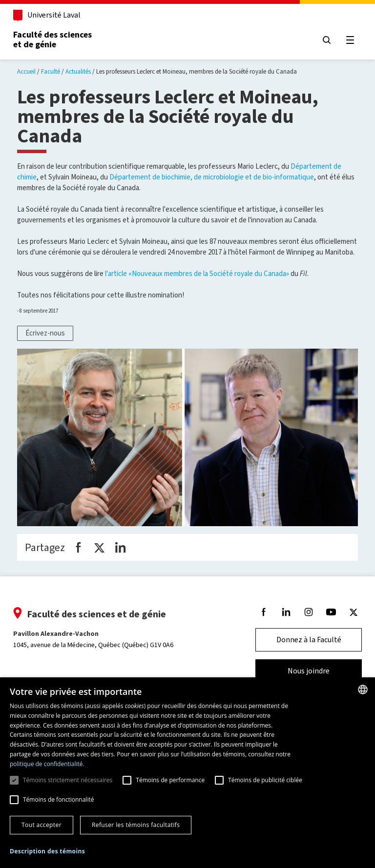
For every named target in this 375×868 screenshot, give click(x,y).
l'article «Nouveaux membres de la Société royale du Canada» (197, 274)
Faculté (51, 71)
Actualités (78, 71)
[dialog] (187, 773)
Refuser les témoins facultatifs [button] (136, 825)
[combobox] (363, 690)
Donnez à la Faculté (304, 640)
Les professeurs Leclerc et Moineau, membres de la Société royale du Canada (197, 71)
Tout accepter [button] (42, 825)
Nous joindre (304, 671)
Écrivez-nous (45, 333)
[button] (47, 852)
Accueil (26, 71)
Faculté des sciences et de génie (57, 39)
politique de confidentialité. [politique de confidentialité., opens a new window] (47, 764)
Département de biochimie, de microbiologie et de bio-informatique (212, 177)
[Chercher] (322, 40)
